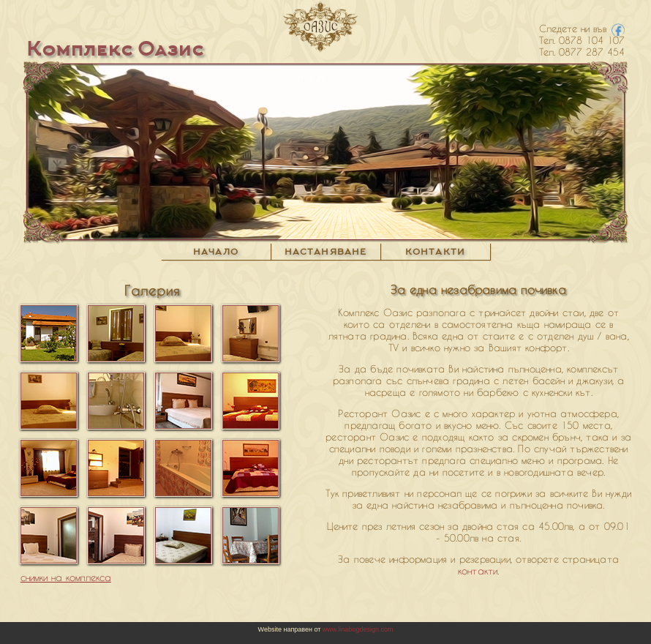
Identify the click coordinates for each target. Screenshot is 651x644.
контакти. (479, 571)
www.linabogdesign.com (357, 629)
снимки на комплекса (66, 577)
